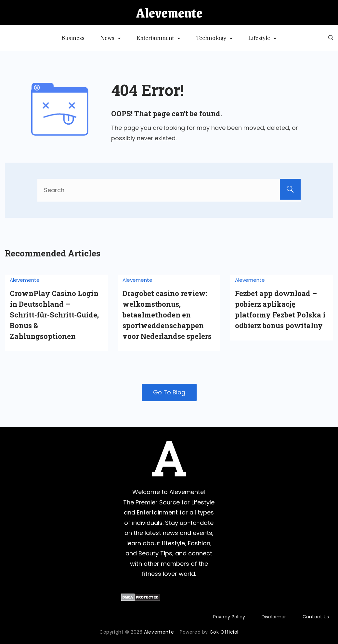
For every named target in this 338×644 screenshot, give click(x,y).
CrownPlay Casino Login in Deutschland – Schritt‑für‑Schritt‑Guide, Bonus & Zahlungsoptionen (54, 315)
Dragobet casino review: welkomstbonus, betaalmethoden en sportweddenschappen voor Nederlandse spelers (167, 315)
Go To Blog (169, 392)
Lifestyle (262, 38)
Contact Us (316, 617)
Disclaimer (274, 617)
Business (73, 38)
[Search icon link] (329, 38)
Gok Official (224, 632)
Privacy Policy (229, 617)
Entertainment (158, 38)
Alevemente (169, 12)
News (110, 38)
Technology (214, 38)
